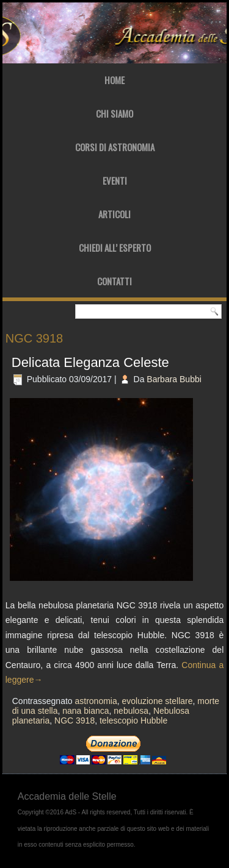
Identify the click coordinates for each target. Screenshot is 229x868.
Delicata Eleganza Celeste (90, 362)
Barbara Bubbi (174, 379)
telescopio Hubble (133, 720)
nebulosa (131, 711)
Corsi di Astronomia (115, 147)
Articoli (114, 214)
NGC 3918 (75, 720)
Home (114, 80)
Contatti (114, 281)
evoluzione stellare (158, 701)
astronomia (96, 701)
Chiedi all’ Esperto (115, 247)
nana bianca (85, 711)
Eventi (115, 180)
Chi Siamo (114, 113)
